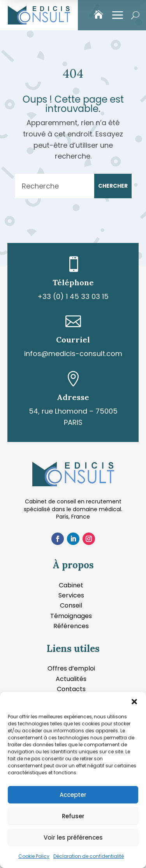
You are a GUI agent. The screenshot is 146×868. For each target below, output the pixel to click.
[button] (134, 702)
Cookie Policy (34, 856)
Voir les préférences (73, 837)
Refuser (73, 816)
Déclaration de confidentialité (89, 856)
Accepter (73, 795)
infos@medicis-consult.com (73, 354)
